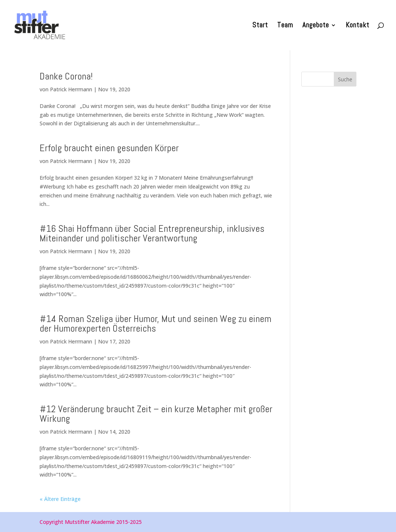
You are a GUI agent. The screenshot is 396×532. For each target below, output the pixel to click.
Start (260, 26)
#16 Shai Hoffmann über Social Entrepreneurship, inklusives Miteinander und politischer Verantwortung (152, 233)
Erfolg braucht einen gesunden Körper (109, 148)
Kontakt (358, 26)
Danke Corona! (66, 76)
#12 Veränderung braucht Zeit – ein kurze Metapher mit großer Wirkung (156, 414)
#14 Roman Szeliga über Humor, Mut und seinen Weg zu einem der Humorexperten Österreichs (155, 324)
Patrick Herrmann (71, 89)
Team (285, 26)
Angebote (316, 26)
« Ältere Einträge (60, 499)
